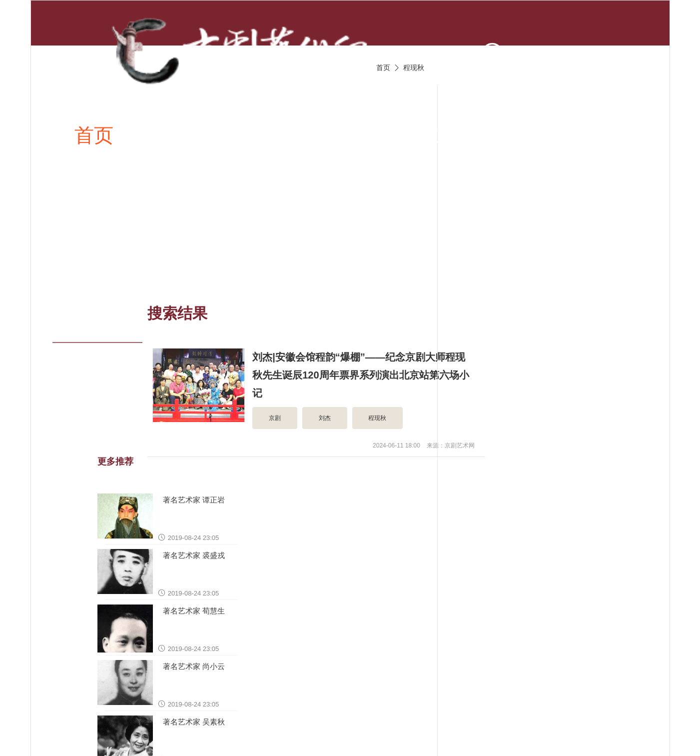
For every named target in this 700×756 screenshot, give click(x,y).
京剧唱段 (274, 135)
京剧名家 (574, 135)
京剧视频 (374, 135)
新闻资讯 (174, 135)
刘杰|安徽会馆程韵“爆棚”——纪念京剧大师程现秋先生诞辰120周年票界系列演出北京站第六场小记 (360, 375)
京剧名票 (113, 233)
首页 (94, 135)
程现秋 (414, 67)
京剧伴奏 (474, 135)
